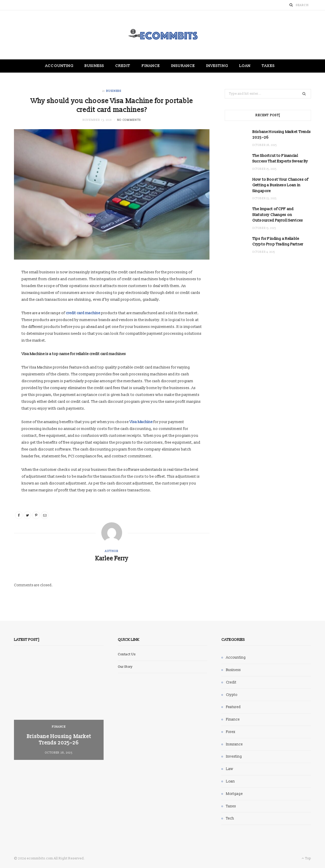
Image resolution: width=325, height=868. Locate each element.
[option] (59, 707)
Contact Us (127, 654)
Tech (230, 818)
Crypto (232, 695)
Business (94, 66)
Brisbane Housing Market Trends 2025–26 (59, 740)
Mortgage (234, 794)
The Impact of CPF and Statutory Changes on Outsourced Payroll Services (278, 215)
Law (230, 769)
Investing (217, 66)
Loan (245, 66)
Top (306, 858)
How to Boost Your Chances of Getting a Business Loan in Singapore (280, 185)
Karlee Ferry (112, 559)
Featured (233, 707)
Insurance (183, 66)
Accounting (59, 66)
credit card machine (83, 313)
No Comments (129, 120)
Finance (151, 66)
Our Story (125, 667)
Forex (231, 732)
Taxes (268, 66)
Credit (123, 66)
